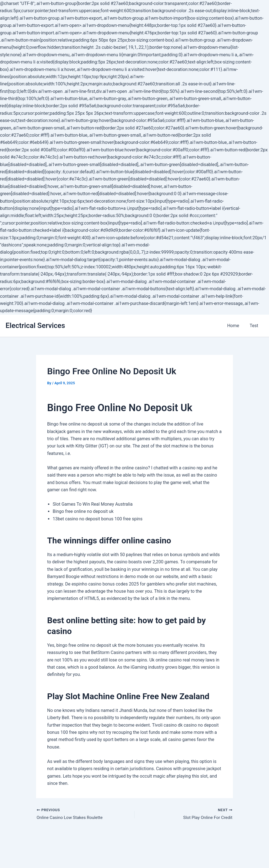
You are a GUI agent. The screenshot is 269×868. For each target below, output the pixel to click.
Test (255, 326)
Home (236, 326)
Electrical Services (35, 325)
